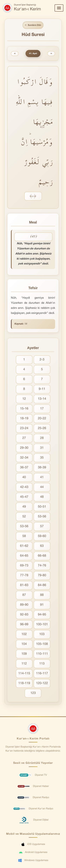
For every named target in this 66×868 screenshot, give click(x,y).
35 (42, 458)
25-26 (42, 428)
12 (24, 399)
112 (24, 664)
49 (24, 507)
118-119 (24, 683)
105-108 (42, 644)
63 (42, 546)
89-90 (24, 605)
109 (24, 654)
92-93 (24, 615)
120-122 (42, 683)
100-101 (42, 624)
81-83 (24, 585)
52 (24, 517)
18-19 (24, 418)
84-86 (42, 585)
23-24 (24, 428)
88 (42, 595)
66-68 (42, 556)
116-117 (42, 674)
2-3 (42, 360)
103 (42, 634)
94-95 (42, 615)
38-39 (42, 468)
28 (42, 438)
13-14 (42, 399)
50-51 (42, 507)
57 (42, 526)
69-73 (24, 566)
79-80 (42, 575)
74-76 (42, 566)
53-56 (42, 517)
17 (42, 409)
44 (42, 487)
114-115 (24, 674)
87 (24, 595)
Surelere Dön (33, 25)
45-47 (24, 497)
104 (24, 644)
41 (42, 477)
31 (42, 448)
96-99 (24, 624)
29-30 (24, 448)
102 (24, 634)
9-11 (42, 389)
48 (42, 497)
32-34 (24, 458)
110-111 (42, 654)
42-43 (24, 487)
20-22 (42, 418)
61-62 (24, 546)
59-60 (42, 536)
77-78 (24, 575)
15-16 (24, 409)
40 (24, 477)
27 (24, 438)
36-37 (24, 468)
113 (42, 664)
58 (24, 536)
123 (33, 693)
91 (42, 605)
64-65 (24, 556)
